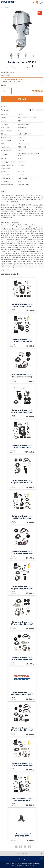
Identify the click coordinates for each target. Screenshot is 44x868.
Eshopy (12, 866)
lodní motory (8, 7)
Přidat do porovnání (33, 68)
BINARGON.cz (30, 866)
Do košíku (22, 99)
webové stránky (20, 866)
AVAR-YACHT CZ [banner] (8, 3)
